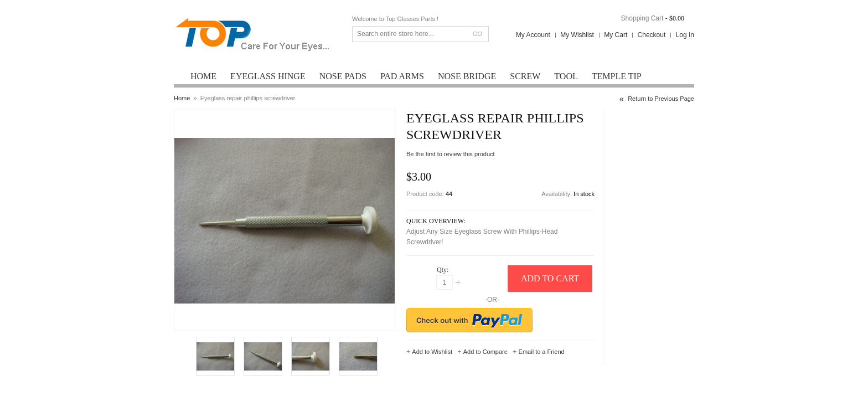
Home (182, 98)
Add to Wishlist (432, 352)
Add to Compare (485, 352)
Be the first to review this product (451, 154)
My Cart (616, 35)
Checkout (652, 35)
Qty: (443, 270)
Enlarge (205, 318)
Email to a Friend (542, 352)
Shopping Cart (642, 18)
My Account (533, 35)
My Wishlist (577, 35)
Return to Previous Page (661, 99)
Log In (685, 35)
